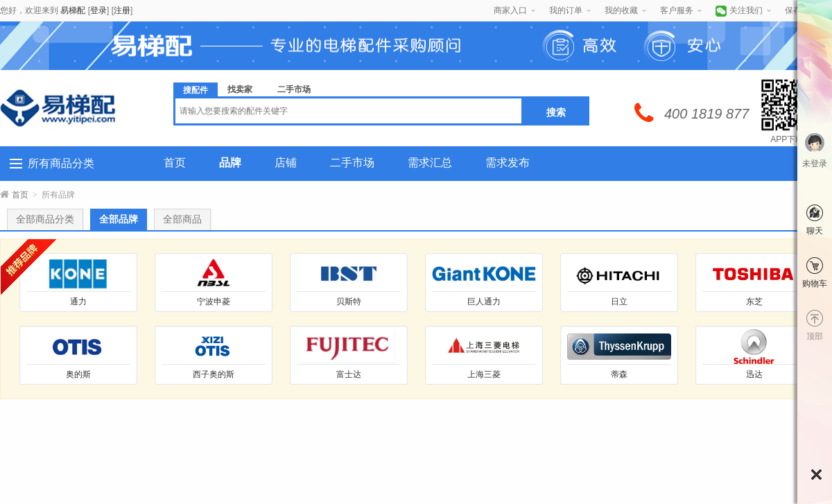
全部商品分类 (45, 219)
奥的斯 (78, 374)
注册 (122, 10)
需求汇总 (430, 163)
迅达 (754, 374)
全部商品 (182, 219)
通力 (78, 302)
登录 (98, 10)
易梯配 (73, 10)
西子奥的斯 (214, 374)
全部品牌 (119, 219)
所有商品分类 (61, 163)
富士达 (349, 374)
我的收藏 (621, 10)
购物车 (815, 284)
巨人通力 (484, 302)
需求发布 (508, 163)
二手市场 (352, 163)
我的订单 (566, 10)
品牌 (230, 163)
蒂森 (619, 374)
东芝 (754, 302)
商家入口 (510, 10)
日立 (619, 302)
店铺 (286, 163)
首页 (175, 163)
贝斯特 (349, 302)
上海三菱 (484, 374)
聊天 (815, 231)
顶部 (815, 336)
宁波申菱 (214, 302)
